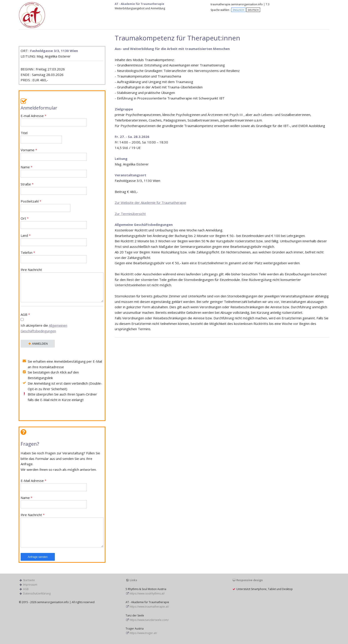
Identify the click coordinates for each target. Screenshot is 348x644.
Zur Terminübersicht (130, 214)
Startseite (29, 580)
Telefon (54, 257)
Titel (41, 137)
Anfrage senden (38, 557)
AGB (62, 323)
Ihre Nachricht (62, 285)
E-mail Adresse (54, 120)
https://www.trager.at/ (143, 633)
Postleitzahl (45, 206)
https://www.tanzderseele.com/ (149, 620)
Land (54, 240)
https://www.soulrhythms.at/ (147, 593)
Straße (54, 188)
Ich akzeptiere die (44, 328)
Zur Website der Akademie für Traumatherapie (150, 203)
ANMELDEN (38, 344)
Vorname (54, 154)
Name (54, 171)
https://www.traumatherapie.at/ (149, 607)
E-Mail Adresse (54, 485)
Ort (54, 223)
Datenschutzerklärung (37, 593)
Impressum (30, 585)
